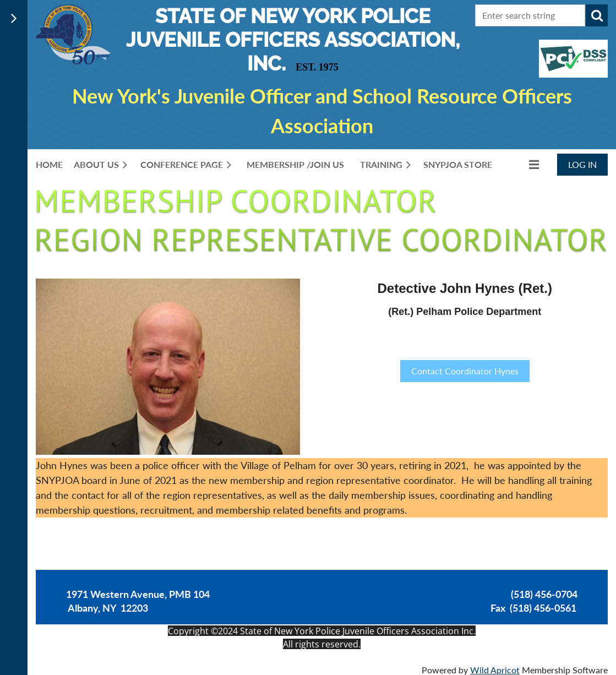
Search (597, 15)
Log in (582, 164)
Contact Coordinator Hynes (465, 371)
